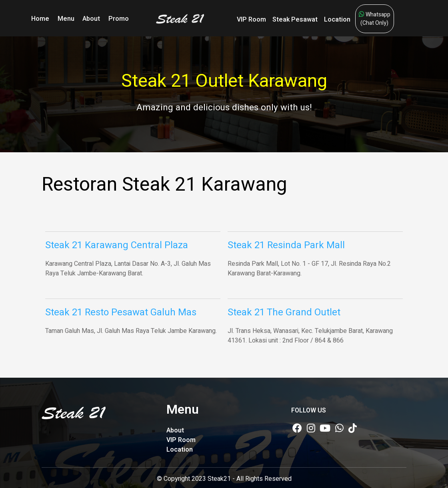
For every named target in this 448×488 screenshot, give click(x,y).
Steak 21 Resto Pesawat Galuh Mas (121, 312)
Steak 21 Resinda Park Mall (286, 245)
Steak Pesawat (295, 20)
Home (40, 19)
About (91, 19)
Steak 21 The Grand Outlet (284, 312)
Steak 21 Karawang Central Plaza (117, 245)
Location (337, 20)
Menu (66, 19)
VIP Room (251, 20)
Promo (119, 19)
